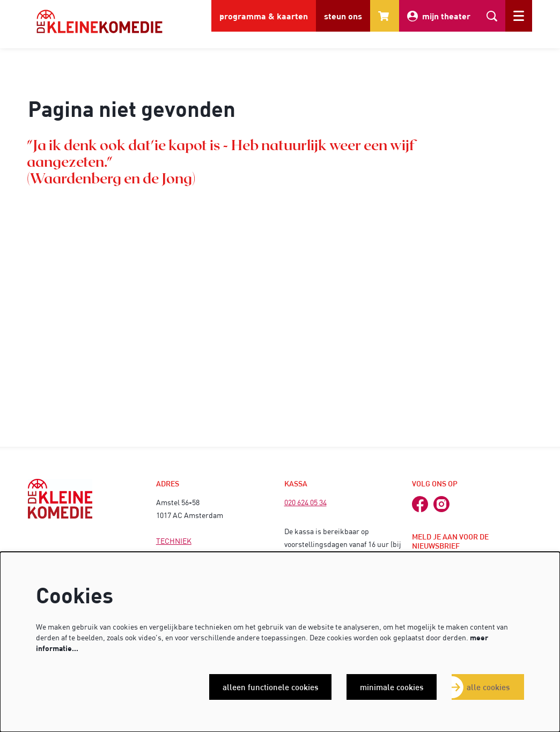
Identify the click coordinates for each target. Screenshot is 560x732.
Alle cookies (488, 687)
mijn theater (439, 16)
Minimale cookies (392, 687)
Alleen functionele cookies (270, 687)
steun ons (343, 16)
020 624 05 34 (305, 502)
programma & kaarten (264, 16)
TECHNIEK (174, 541)
